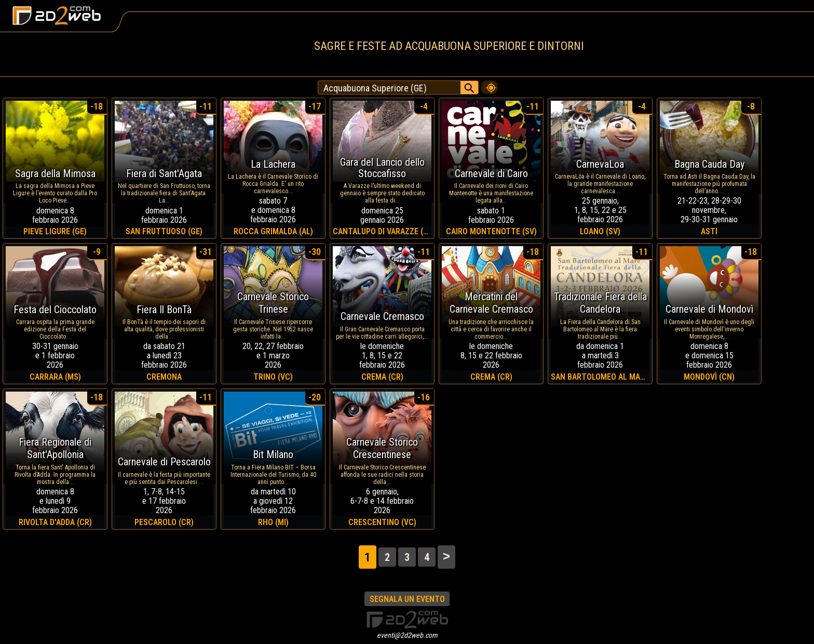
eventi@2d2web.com (407, 635)
